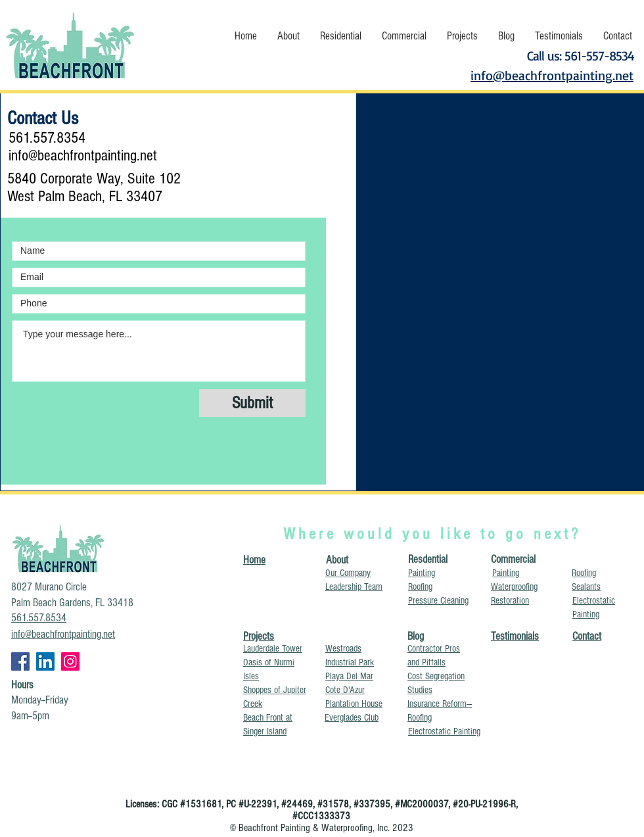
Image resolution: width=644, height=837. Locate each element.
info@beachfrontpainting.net (83, 155)
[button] (288, 36)
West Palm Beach (55, 196)
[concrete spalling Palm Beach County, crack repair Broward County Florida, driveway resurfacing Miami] (45, 661)
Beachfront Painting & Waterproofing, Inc (313, 828)
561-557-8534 (599, 56)
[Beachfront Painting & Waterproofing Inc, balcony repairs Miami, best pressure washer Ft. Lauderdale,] (20, 661)
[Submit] (252, 403)
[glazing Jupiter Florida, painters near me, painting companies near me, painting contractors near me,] (70, 661)
